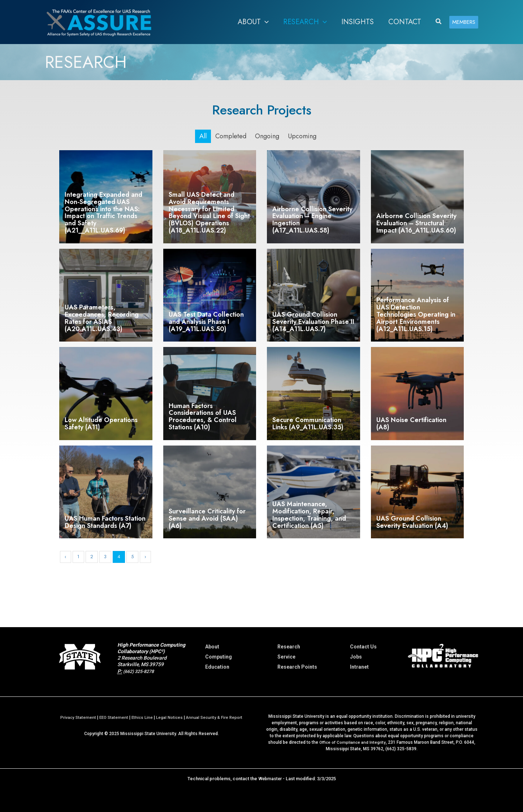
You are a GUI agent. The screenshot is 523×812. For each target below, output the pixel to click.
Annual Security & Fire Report (217, 717)
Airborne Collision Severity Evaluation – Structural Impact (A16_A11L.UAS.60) (416, 223)
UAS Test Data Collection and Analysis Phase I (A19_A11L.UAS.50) (206, 322)
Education (217, 667)
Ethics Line (142, 717)
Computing (219, 657)
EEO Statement (113, 717)
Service (286, 657)
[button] (265, 22)
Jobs (356, 657)
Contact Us (363, 647)
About (212, 647)
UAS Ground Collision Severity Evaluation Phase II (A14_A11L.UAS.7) (313, 322)
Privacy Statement (75, 717)
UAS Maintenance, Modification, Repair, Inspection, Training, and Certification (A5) (309, 515)
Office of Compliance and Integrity (353, 742)
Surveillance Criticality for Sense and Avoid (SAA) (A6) (207, 518)
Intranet (359, 667)
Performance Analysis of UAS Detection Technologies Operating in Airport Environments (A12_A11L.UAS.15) (416, 314)
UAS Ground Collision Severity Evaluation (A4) (412, 522)
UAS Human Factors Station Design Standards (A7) (105, 522)
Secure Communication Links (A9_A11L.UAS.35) (308, 424)
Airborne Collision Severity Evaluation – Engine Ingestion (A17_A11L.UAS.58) (312, 220)
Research (289, 647)
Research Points (297, 667)
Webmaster (270, 779)
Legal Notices (170, 717)
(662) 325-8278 (141, 671)
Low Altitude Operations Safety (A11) (101, 424)
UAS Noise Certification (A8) (411, 424)
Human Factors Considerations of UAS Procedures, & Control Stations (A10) (203, 416)
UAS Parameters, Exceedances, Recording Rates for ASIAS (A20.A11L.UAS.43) (102, 318)
